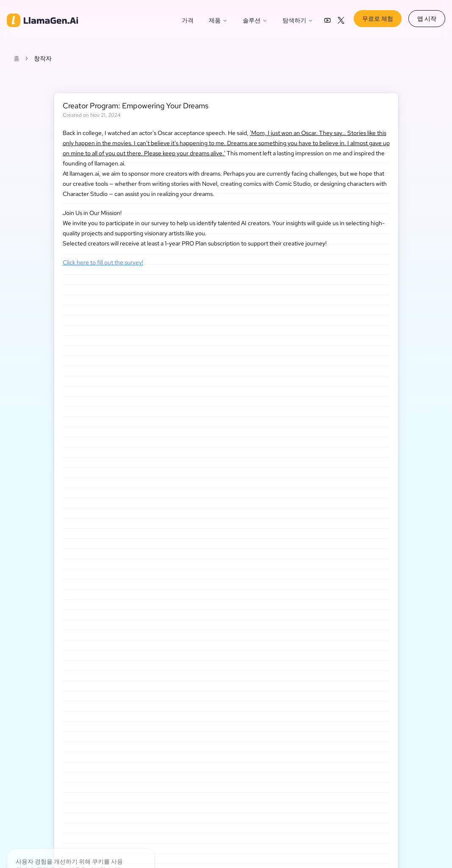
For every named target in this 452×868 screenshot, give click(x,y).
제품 (218, 20)
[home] (42, 20)
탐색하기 (298, 20)
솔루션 (255, 20)
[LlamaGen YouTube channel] (327, 20)
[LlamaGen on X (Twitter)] (341, 20)
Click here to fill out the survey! (103, 262)
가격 (188, 20)
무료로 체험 (378, 19)
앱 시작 (427, 19)
